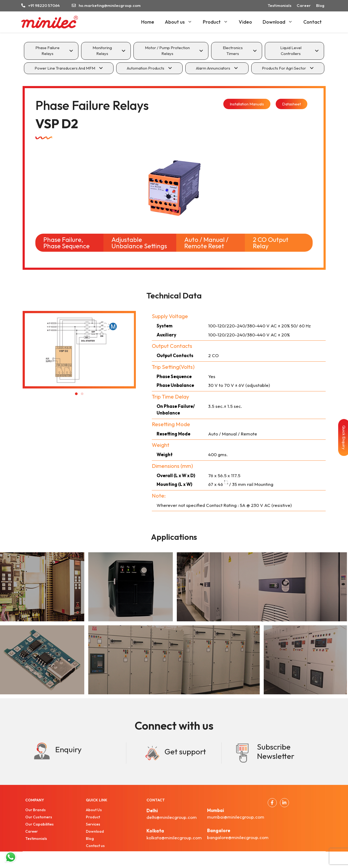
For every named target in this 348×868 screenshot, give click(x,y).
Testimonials (280, 5)
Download (280, 22)
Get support (185, 752)
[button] (76, 394)
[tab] (51, 51)
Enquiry (68, 749)
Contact (313, 22)
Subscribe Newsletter (276, 751)
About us (181, 22)
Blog (320, 5)
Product (218, 22)
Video (245, 22)
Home (148, 22)
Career (304, 5)
